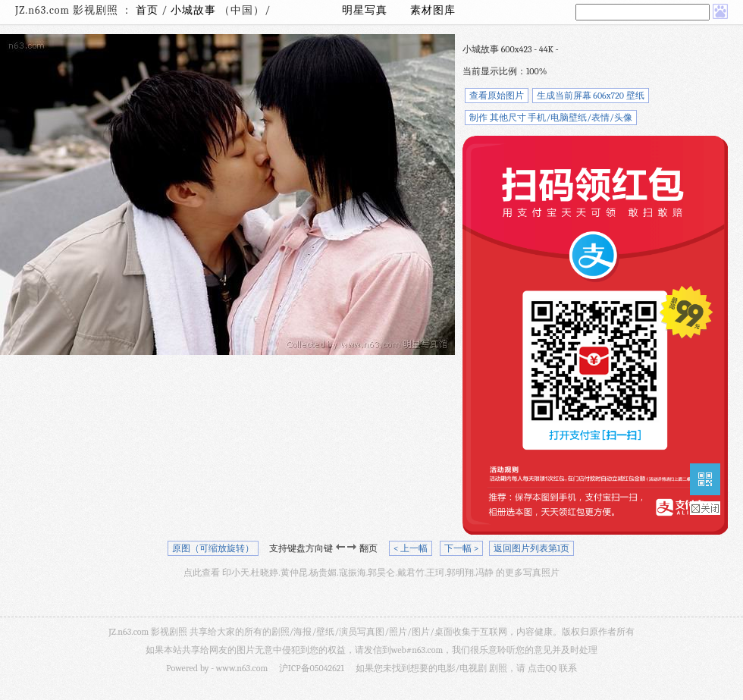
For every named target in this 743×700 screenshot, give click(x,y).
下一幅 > (461, 548)
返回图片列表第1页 (531, 548)
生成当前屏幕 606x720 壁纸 (591, 96)
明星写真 (365, 10)
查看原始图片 (497, 96)
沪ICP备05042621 (312, 668)
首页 (147, 10)
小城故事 (195, 10)
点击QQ (542, 668)
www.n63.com (242, 668)
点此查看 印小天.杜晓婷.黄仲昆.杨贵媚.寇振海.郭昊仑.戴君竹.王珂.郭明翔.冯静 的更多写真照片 (371, 573)
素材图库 (433, 10)
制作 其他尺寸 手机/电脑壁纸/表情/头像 (551, 118)
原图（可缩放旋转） (213, 548)
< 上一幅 (411, 548)
